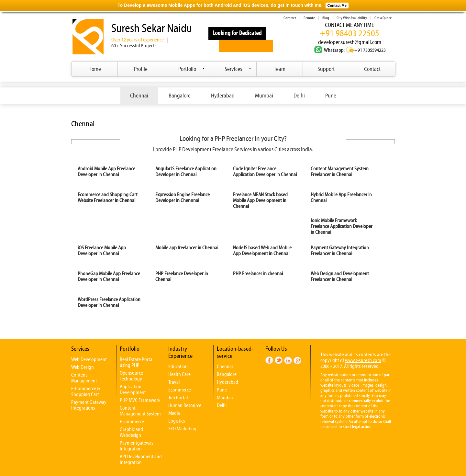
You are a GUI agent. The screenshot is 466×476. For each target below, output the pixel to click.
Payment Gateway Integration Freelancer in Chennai (340, 251)
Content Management (84, 378)
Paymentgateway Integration (137, 446)
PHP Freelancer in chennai (258, 274)
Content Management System (140, 411)
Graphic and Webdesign (131, 432)
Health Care (179, 374)
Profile (141, 69)
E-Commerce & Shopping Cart (86, 391)
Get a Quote (383, 18)
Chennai (139, 96)
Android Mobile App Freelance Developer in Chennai (106, 172)
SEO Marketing (182, 429)
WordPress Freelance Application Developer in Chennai (109, 302)
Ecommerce (180, 390)
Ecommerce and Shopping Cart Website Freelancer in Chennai (108, 198)
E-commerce (132, 422)
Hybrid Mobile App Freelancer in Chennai (341, 198)
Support (326, 69)
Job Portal (178, 398)
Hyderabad (223, 96)
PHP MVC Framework (140, 400)
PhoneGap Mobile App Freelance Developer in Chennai (109, 277)
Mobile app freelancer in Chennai (187, 248)
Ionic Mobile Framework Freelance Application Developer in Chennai (342, 226)
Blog (326, 18)
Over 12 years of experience (138, 40)
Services (238, 69)
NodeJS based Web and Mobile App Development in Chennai (262, 251)
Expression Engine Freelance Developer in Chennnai (183, 198)
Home (95, 69)
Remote (309, 18)
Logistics (177, 421)
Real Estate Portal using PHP (137, 362)
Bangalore (180, 96)
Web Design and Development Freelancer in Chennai (340, 277)
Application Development (133, 390)
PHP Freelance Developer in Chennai (182, 277)
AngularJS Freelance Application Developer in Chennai (186, 172)
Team (280, 69)
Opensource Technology (131, 376)
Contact (372, 69)
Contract (290, 18)
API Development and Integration (141, 459)
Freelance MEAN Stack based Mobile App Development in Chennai (260, 200)
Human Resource (185, 405)
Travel (174, 382)
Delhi (299, 96)
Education (178, 367)
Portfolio (192, 69)
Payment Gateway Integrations (89, 405)
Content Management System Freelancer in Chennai (340, 172)
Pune (331, 96)
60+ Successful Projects (134, 46)
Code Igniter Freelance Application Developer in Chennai (265, 172)
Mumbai (264, 96)
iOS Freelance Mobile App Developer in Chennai (102, 251)
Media (174, 413)
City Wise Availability (352, 18)
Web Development (89, 359)
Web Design (83, 367)
